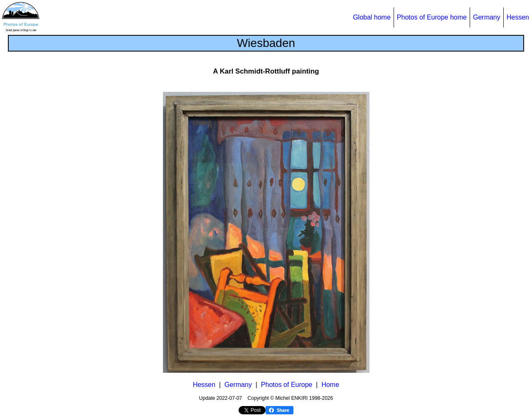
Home (330, 385)
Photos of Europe (287, 385)
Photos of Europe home (432, 17)
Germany (487, 17)
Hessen (518, 17)
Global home (372, 17)
